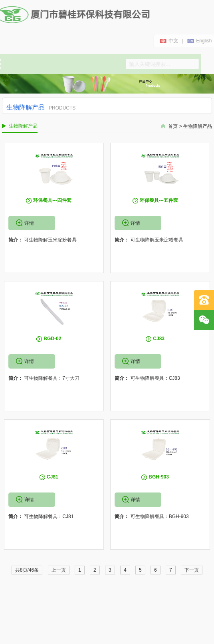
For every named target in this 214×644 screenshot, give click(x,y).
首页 (173, 126)
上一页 (59, 570)
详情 (29, 223)
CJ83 (159, 339)
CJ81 (53, 477)
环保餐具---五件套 (159, 200)
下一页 (192, 570)
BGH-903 (159, 477)
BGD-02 (52, 339)
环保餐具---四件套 (52, 200)
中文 (173, 41)
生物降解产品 (198, 126)
